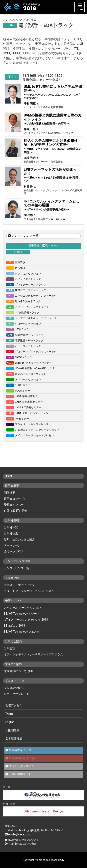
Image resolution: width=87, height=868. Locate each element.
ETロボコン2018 (14, 626)
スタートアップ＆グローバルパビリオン (29, 591)
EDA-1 (18, 252)
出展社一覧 (11, 527)
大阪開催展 (12, 730)
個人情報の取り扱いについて (22, 840)
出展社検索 (11, 533)
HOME (9, 476)
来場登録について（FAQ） (21, 671)
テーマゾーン (12, 545)
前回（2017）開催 (16, 511)
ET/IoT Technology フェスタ (22, 632)
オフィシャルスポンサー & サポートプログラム (33, 654)
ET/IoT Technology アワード (22, 614)
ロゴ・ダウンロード (17, 694)
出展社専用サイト (20, 774)
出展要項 (10, 648)
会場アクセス (14, 705)
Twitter (10, 714)
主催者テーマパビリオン (19, 585)
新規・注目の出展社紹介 (19, 539)
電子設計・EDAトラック (44, 246)
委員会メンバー (14, 505)
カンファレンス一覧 (23, 236)
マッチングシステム (21, 766)
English (10, 722)
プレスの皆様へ (14, 688)
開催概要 (10, 493)
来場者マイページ (20, 750)
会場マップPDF (13, 551)
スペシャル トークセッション (22, 608)
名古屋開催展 (14, 738)
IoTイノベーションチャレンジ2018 (26, 620)
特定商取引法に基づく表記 (20, 844)
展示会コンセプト (15, 499)
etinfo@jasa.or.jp (17, 835)
